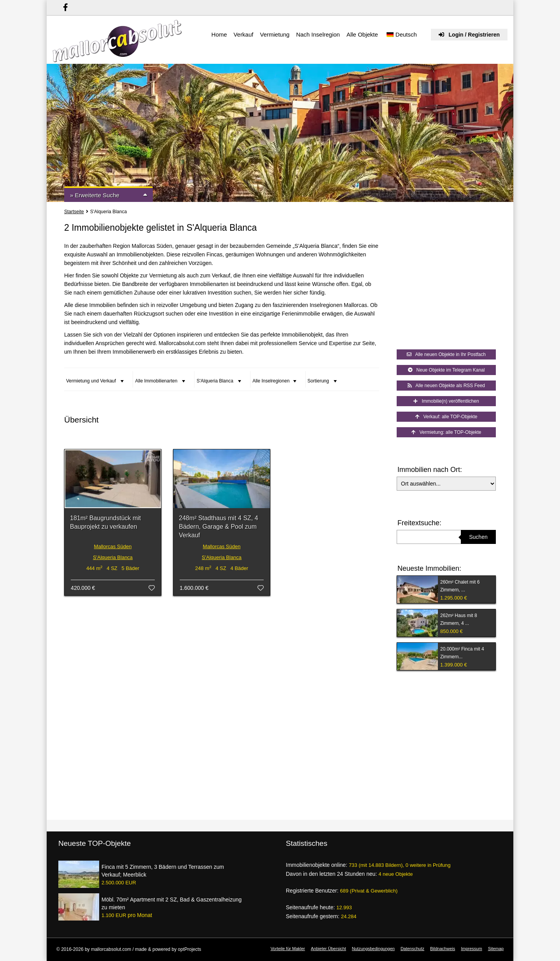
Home (219, 34)
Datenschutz (412, 949)
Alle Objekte (362, 34)
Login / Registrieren (469, 35)
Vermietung (275, 34)
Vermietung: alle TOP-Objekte (446, 432)
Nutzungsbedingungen (373, 949)
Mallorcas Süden (113, 546)
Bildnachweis (443, 949)
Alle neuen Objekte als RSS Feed (446, 386)
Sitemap (496, 949)
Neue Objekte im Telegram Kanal (446, 370)
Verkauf (244, 34)
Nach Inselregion (318, 34)
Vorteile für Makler (288, 949)
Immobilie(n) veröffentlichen (446, 401)
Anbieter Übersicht (328, 949)
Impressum (471, 949)
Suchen (478, 537)
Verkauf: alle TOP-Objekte (446, 417)
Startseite (74, 212)
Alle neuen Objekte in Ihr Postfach (446, 354)
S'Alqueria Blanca (113, 557)
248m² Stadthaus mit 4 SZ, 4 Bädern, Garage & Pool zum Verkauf (219, 527)
